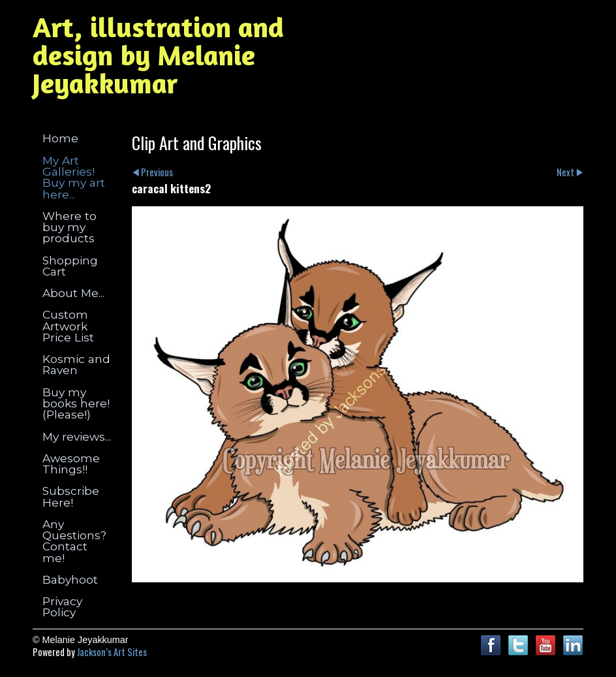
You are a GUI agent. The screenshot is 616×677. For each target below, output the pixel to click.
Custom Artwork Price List (68, 326)
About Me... (73, 293)
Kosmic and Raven (76, 364)
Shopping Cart (70, 266)
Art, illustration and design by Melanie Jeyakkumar (158, 55)
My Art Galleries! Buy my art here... (74, 177)
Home (60, 138)
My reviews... (77, 436)
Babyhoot (70, 579)
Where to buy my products (69, 227)
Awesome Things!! (71, 464)
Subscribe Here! (71, 496)
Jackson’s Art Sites (112, 652)
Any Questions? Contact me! (74, 541)
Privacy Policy (62, 606)
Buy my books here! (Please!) (76, 403)
